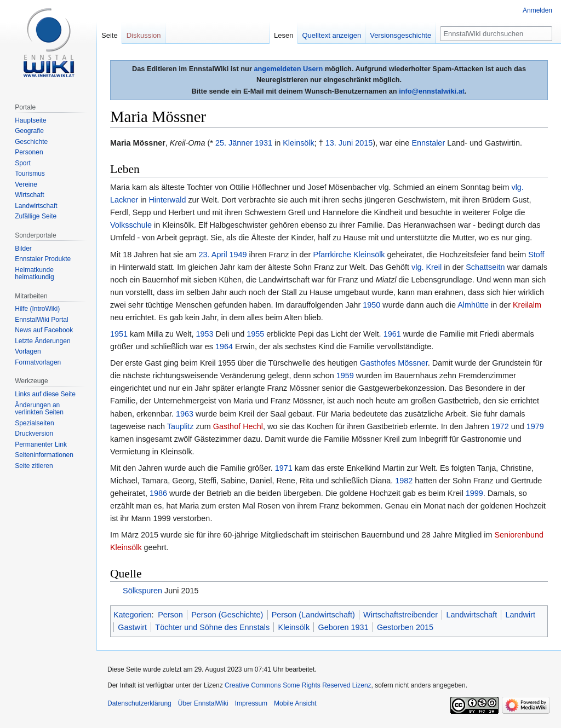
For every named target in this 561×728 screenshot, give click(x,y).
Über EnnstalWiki (203, 703)
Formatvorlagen (38, 362)
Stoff (536, 255)
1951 (119, 334)
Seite (110, 35)
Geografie (29, 131)
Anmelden (537, 10)
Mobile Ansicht (295, 703)
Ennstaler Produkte (43, 259)
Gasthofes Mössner (394, 363)
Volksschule (131, 225)
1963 (185, 414)
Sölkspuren (142, 591)
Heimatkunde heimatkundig (34, 274)
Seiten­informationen (44, 455)
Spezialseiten (34, 423)
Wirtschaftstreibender (400, 615)
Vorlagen (28, 351)
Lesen (284, 35)
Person (170, 615)
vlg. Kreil (427, 267)
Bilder (23, 249)
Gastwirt (132, 627)
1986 (158, 493)
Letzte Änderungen (42, 341)
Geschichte (31, 142)
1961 (392, 334)
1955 (255, 334)
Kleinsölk (299, 143)
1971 (284, 468)
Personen (29, 152)
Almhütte (473, 305)
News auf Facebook (44, 330)
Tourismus (30, 174)
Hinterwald (167, 200)
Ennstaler (428, 143)
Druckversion (34, 434)
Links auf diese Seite (45, 394)
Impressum (251, 703)
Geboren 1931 (344, 627)
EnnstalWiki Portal (41, 320)
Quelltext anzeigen (332, 35)
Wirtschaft (29, 195)
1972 (500, 426)
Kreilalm (527, 305)
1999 (474, 493)
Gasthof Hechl (238, 426)
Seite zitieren (34, 466)
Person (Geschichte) (227, 615)
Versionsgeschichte (400, 35)
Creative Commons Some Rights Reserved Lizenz (298, 685)
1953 (205, 334)
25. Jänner (234, 143)
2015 (364, 143)
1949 (238, 255)
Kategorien (133, 615)
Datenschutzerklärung (139, 703)
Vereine (26, 184)
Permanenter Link (41, 444)
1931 (264, 143)
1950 (371, 305)
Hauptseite (30, 120)
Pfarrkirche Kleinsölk (349, 255)
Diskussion (144, 35)
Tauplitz (181, 426)
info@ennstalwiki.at (432, 91)
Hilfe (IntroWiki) (37, 309)
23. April (213, 255)
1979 (535, 426)
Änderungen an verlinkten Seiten (39, 409)
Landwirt (520, 615)
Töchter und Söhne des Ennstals (212, 627)
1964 (224, 346)
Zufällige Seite (36, 216)
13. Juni (339, 143)
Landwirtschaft (471, 615)
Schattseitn (485, 267)
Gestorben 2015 (405, 627)
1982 (404, 481)
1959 (345, 375)
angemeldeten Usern (288, 69)
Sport (23, 163)
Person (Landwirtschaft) (313, 615)
